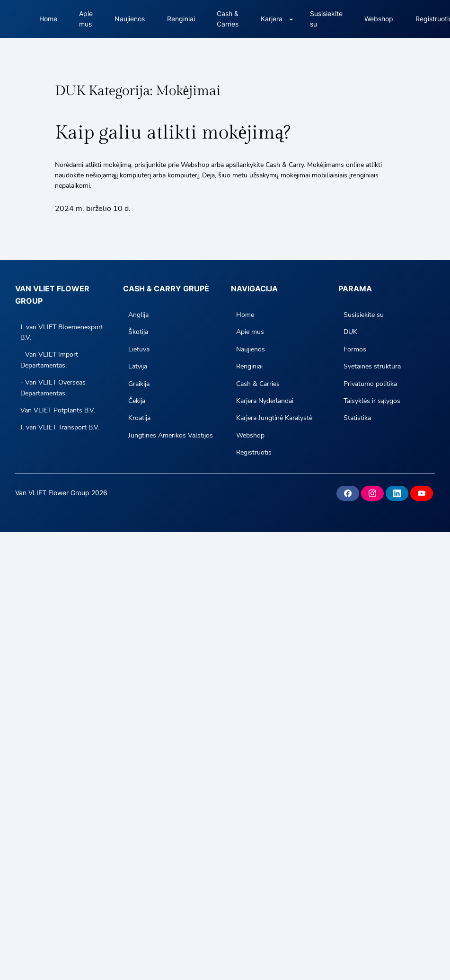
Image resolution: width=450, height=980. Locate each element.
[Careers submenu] (291, 19)
